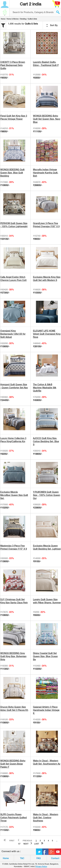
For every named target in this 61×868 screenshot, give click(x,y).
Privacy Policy (41, 866)
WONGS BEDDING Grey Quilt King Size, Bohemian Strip (13, 656)
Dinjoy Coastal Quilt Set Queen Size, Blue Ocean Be (45, 656)
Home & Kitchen (13, 19)
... (57, 841)
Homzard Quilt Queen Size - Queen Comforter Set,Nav (14, 386)
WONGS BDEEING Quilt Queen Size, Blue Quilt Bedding (12, 173)
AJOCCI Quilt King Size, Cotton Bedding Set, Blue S (46, 441)
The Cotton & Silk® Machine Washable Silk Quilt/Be (45, 388)
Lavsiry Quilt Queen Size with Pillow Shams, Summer (47, 601)
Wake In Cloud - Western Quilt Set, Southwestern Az (47, 762)
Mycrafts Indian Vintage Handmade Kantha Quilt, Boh (46, 173)
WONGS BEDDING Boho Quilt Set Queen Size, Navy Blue (47, 119)
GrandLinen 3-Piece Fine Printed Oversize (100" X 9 (46, 225)
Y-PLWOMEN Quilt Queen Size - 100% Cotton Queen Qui (47, 495)
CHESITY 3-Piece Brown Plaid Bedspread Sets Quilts (13, 65)
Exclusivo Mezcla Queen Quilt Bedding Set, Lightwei (47, 547)
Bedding (23, 19)
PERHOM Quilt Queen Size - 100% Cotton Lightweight (14, 225)
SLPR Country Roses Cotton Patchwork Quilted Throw (14, 818)
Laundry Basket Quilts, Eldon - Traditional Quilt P (46, 64)
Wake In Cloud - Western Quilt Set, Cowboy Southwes (46, 818)
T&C (22, 858)
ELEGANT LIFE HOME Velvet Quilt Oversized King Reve (47, 334)
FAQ (39, 858)
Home (3, 19)
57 (19, 844)
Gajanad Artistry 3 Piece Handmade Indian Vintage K (46, 710)
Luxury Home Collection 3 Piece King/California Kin (13, 440)
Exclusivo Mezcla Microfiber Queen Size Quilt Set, (14, 495)
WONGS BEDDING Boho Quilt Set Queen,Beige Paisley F (13, 764)
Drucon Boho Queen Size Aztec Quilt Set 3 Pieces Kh (14, 709)
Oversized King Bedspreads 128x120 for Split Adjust (13, 334)
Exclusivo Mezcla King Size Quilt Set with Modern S (47, 279)
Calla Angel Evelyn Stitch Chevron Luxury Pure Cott (13, 279)
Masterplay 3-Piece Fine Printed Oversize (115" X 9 (14, 547)
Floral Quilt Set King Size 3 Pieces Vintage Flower (14, 117)
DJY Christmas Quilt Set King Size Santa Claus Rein (14, 601)
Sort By (52, 25)
